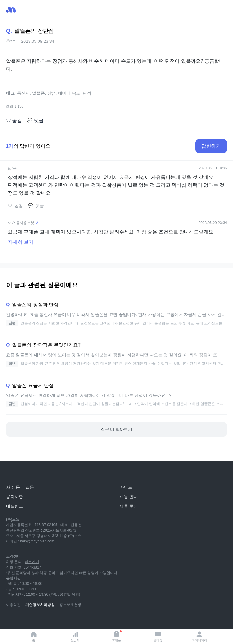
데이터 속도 (69, 93)
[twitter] (64, 620)
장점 (52, 93)
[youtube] (11, 620)
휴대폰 (117, 636)
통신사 (23, 93)
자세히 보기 (21, 242)
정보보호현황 (70, 605)
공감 (14, 121)
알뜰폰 (39, 93)
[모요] (20, 474)
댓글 (35, 121)
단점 (87, 93)
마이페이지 (199, 636)
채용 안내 (129, 497)
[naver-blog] (24, 620)
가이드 (126, 487)
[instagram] (38, 620)
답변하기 (211, 146)
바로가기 (32, 562)
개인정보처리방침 (40, 605)
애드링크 (15, 506)
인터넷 (158, 636)
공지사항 (15, 497)
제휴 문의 (129, 506)
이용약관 (13, 605)
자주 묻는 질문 (20, 487)
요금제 (75, 636)
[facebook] (51, 620)
